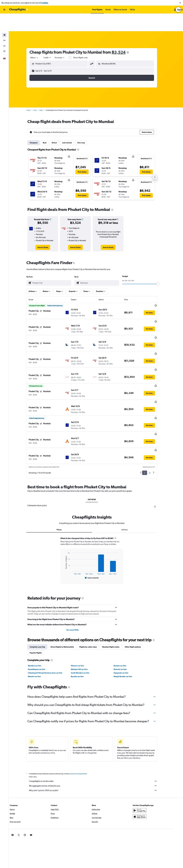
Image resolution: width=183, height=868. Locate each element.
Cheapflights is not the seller (97, 741)
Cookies (44, 3)
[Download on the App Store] (147, 777)
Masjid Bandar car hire (127, 636)
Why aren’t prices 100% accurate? (97, 750)
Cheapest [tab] (38, 125)
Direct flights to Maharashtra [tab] (66, 607)
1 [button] (149, 433)
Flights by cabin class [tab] (92, 607)
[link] (47, 230)
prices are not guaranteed (83, 734)
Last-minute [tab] (71, 125)
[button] (180, 3)
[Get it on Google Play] (147, 770)
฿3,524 (123, 34)
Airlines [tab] (129, 490)
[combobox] (39, 40)
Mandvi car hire (39, 636)
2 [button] (154, 433)
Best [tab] (49, 125)
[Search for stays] (4, 23)
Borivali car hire (124, 629)
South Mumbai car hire (84, 633)
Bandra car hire (124, 626)
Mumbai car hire (39, 626)
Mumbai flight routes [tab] (115, 607)
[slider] (162, 266)
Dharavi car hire (82, 626)
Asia (39, 93)
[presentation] (132, 35)
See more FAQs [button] (77, 590)
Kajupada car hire (125, 633)
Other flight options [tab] (137, 607)
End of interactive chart (68, 537)
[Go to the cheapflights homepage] (19, 10)
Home (33, 93)
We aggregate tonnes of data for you (97, 746)
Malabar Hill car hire (83, 629)
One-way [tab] (85, 125)
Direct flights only (85, 40)
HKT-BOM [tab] (96, 459)
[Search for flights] (4, 17)
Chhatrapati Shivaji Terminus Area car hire (49, 633)
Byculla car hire (81, 636)
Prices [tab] (63, 490)
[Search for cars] (4, 28)
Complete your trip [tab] (42, 607)
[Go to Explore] (4, 34)
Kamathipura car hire (41, 629)
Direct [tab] (59, 125)
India (45, 93)
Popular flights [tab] (40, 613)
